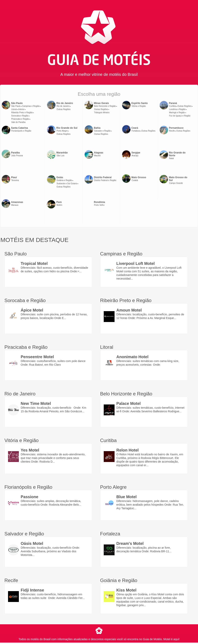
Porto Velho (99, 205)
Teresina (15, 180)
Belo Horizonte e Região (105, 106)
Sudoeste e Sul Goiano (67, 184)
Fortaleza (136, 131)
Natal (171, 158)
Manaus (15, 205)
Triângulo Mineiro (102, 113)
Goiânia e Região (64, 180)
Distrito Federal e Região (105, 180)
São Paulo (16, 106)
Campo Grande (176, 183)
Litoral (14, 109)
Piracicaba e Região (20, 119)
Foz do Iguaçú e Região (180, 116)
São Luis (60, 156)
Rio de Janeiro (63, 106)
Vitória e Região (139, 106)
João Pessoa (17, 156)
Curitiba (173, 106)
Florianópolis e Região (21, 131)
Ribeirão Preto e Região (22, 113)
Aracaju (135, 156)
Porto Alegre (62, 131)
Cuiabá (135, 180)
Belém (59, 205)
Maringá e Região (177, 113)
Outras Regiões (63, 109)
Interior (21, 109)
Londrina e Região (177, 109)
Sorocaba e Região (20, 116)
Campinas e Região (31, 106)
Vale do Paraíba (18, 122)
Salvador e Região (102, 131)
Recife (172, 131)
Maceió (97, 156)
